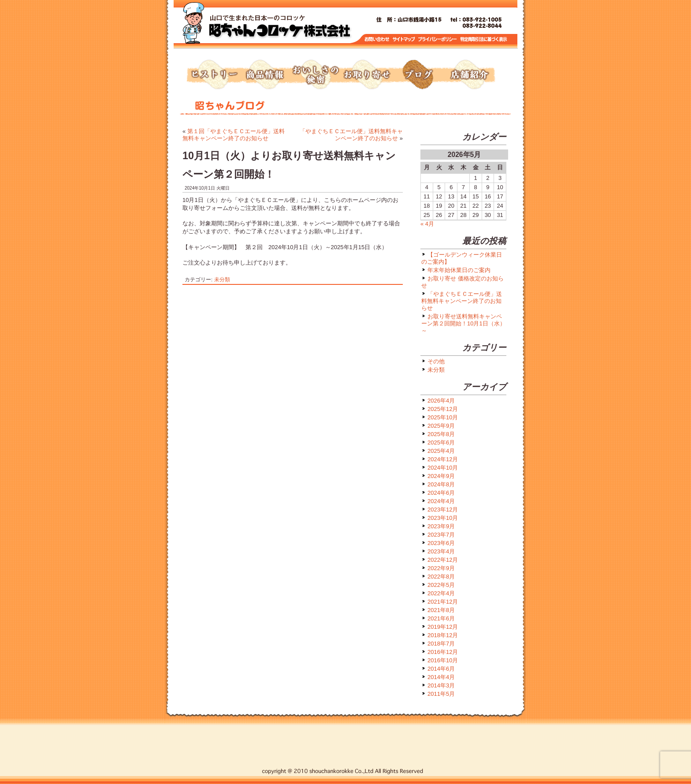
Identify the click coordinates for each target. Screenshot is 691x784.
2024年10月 (443, 468)
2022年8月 (441, 577)
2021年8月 (441, 610)
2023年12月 (443, 510)
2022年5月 (441, 585)
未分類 (222, 279)
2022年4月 (441, 593)
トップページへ (279, 26)
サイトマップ (404, 39)
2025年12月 (443, 409)
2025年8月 (441, 434)
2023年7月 (441, 535)
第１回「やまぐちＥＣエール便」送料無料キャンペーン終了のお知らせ (234, 135)
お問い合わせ (377, 39)
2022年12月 (443, 560)
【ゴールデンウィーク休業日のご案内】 (462, 258)
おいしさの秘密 (316, 75)
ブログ (418, 75)
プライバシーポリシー (438, 39)
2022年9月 (441, 568)
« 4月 (427, 224)
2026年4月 (441, 401)
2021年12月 (443, 602)
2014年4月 (441, 677)
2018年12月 (443, 635)
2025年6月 (441, 442)
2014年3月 (441, 685)
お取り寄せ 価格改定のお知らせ (463, 282)
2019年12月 (443, 627)
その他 (436, 361)
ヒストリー (213, 75)
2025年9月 (441, 426)
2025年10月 (443, 417)
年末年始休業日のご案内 (459, 270)
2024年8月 (441, 484)
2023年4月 (441, 551)
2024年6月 (441, 493)
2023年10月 (443, 518)
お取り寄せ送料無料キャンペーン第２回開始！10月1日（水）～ (463, 323)
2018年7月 (441, 644)
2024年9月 (441, 476)
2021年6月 (441, 618)
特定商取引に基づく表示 (484, 39)
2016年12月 (443, 652)
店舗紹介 (469, 75)
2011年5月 (441, 694)
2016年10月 (443, 660)
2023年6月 (441, 543)
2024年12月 (443, 459)
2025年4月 (441, 451)
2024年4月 (441, 501)
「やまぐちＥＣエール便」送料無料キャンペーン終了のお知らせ (351, 135)
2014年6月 (441, 669)
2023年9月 (441, 526)
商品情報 (264, 75)
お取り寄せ (367, 75)
